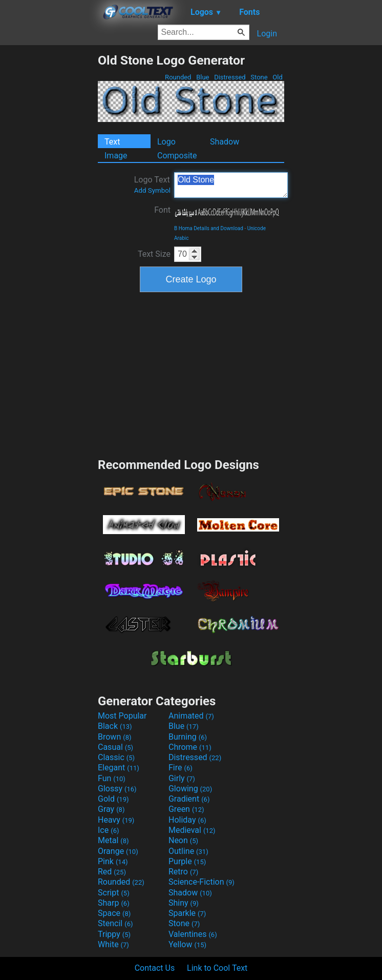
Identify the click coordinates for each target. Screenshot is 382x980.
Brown (114, 737)
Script (114, 893)
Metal (113, 840)
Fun (112, 778)
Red (112, 872)
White (113, 944)
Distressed (230, 77)
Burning (188, 737)
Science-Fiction (201, 882)
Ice (108, 830)
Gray (111, 809)
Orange (118, 851)
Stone (259, 77)
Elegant (119, 768)
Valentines (193, 934)
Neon (183, 840)
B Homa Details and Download (209, 228)
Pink (113, 861)
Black (115, 726)
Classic (116, 757)
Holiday (187, 820)
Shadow (225, 142)
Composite (177, 156)
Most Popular (122, 716)
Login (267, 34)
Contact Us (155, 968)
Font (162, 210)
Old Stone (231, 185)
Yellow (187, 944)
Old (278, 77)
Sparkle (187, 913)
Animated (191, 716)
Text (112, 142)
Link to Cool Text (217, 968)
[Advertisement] (49, 207)
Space (114, 913)
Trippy (114, 934)
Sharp (114, 903)
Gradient (189, 799)
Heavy (116, 820)
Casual (115, 747)
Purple (187, 861)
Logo (166, 142)
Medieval (192, 830)
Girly (182, 778)
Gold (113, 799)
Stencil (115, 923)
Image (116, 156)
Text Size (154, 254)
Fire (181, 768)
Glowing (190, 789)
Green (186, 809)
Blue (203, 77)
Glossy (117, 789)
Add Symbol (152, 190)
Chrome (190, 747)
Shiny (184, 903)
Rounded (178, 77)
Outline (188, 851)
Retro (183, 872)
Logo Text (152, 185)
